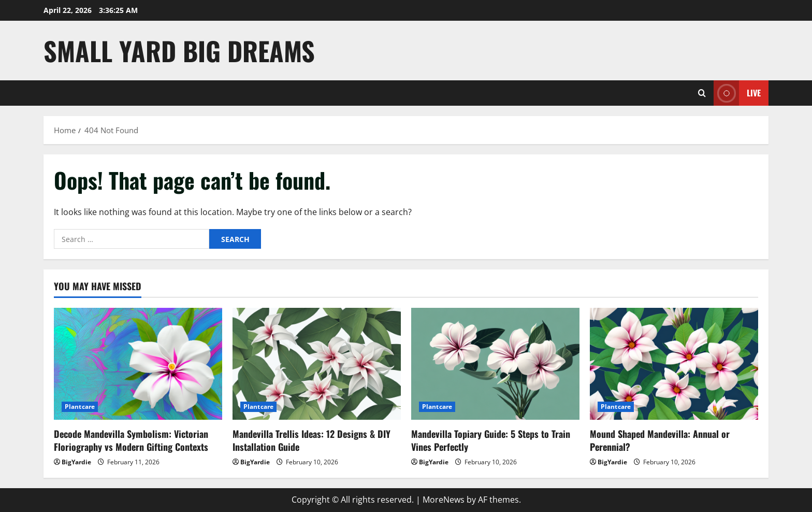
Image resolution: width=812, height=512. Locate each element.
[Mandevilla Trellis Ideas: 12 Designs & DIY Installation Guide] (317, 364)
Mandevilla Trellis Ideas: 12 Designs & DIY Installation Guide (311, 440)
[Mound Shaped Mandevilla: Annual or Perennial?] (674, 364)
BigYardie (76, 462)
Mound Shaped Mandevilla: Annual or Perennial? (660, 440)
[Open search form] (702, 93)
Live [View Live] (737, 93)
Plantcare (80, 407)
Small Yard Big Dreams (179, 50)
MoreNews (444, 500)
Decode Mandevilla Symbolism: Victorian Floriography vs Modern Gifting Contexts (131, 440)
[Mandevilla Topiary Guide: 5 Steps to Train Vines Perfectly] (495, 364)
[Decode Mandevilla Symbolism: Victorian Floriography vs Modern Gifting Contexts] (138, 364)
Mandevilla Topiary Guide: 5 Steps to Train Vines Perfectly (491, 440)
